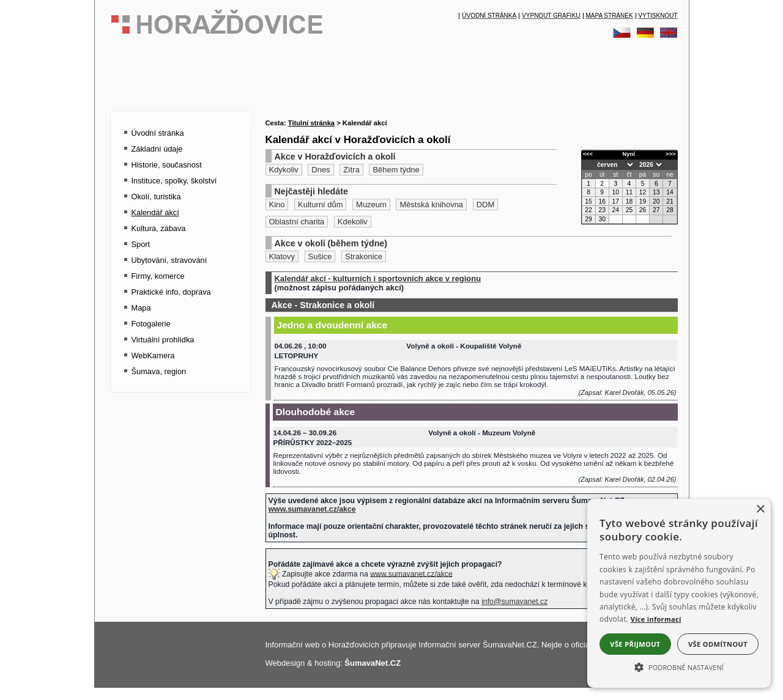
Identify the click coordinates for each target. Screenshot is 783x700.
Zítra (351, 170)
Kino (277, 204)
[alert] (679, 593)
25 (629, 210)
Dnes (321, 170)
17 (616, 201)
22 (588, 210)
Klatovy (282, 256)
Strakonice (364, 256)
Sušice (320, 256)
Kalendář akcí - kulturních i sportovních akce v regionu (378, 278)
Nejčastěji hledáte (311, 191)
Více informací (656, 619)
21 (670, 201)
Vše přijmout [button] (635, 644)
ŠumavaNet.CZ (373, 663)
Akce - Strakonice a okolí (323, 305)
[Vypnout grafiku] (551, 16)
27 (656, 210)
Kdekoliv (353, 222)
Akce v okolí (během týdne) (331, 243)
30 (602, 219)
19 (643, 201)
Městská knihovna (431, 204)
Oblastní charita (297, 222)
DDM (486, 204)
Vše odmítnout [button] (718, 644)
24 (616, 210)
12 (643, 192)
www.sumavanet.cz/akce (411, 573)
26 (643, 210)
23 (602, 210)
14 (670, 192)
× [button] (760, 510)
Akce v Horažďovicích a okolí (335, 157)
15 (588, 201)
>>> (670, 154)
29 (588, 219)
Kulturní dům (320, 204)
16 (602, 201)
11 (629, 192)
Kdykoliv (284, 170)
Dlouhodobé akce (316, 412)
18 (629, 201)
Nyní (629, 154)
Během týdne (396, 170)
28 (670, 210)
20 (656, 201)
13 (656, 192)
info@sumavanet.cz (514, 602)
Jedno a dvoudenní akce (332, 325)
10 (616, 192)
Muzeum (371, 204)
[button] (679, 666)
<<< (588, 154)
